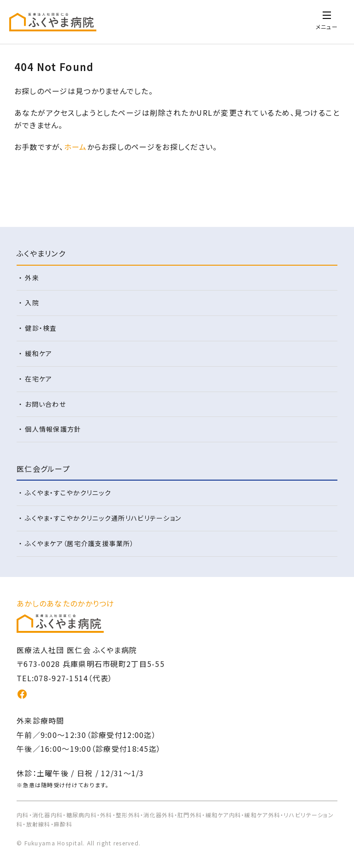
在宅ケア (38, 379)
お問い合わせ (45, 404)
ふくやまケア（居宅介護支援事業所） (80, 543)
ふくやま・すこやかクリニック (68, 493)
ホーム (76, 147)
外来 (32, 278)
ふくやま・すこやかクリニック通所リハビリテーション (103, 518)
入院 (32, 303)
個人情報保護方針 (53, 429)
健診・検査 (41, 328)
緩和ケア (38, 353)
